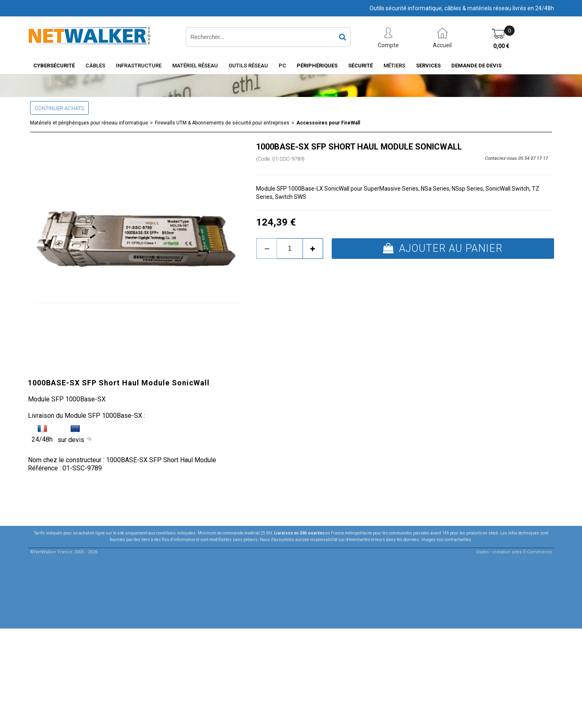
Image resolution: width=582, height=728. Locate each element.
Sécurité (360, 66)
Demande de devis (476, 66)
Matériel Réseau (195, 66)
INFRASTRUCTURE (139, 66)
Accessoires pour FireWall (328, 123)
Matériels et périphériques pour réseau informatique (89, 123)
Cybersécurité (54, 66)
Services (428, 66)
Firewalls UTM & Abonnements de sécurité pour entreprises (222, 123)
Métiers (394, 66)
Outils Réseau (248, 66)
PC (282, 66)
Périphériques (317, 66)
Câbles (95, 66)
